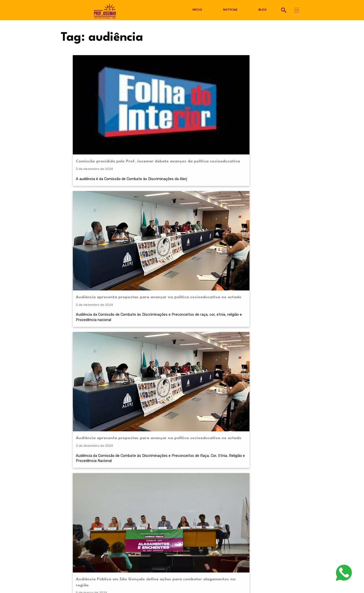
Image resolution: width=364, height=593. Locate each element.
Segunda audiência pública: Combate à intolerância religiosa (215, 210)
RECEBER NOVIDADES (182, 460)
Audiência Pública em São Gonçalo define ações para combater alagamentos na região (276, 101)
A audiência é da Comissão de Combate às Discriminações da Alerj (98, 133)
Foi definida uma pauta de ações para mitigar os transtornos (274, 133)
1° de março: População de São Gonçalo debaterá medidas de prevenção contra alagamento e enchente (99, 216)
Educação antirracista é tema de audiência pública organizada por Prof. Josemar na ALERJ (158, 213)
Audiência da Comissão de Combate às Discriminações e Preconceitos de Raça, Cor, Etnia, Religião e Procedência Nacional (217, 144)
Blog (263, 10)
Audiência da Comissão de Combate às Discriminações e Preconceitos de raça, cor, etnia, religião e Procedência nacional (158, 144)
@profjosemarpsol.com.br (87, 506)
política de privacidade (96, 448)
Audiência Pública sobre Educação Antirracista (270, 210)
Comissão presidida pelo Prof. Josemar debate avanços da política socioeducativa (99, 101)
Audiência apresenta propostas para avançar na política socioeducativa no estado (155, 104)
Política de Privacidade (79, 514)
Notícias (230, 10)
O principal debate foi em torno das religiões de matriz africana (215, 239)
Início (197, 10)
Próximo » (197, 289)
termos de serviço (243, 448)
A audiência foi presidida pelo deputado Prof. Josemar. (273, 239)
